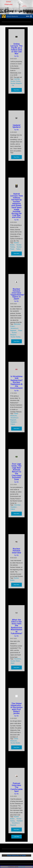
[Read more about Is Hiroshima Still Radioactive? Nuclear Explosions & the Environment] (16, 369)
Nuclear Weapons (16, 83)
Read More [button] (16, 90)
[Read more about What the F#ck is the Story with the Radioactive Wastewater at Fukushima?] (16, 613)
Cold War (17, 79)
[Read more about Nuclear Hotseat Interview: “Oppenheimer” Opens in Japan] (16, 282)
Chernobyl (17, 505)
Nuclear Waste (15, 661)
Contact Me (22, 867)
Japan (13, 663)
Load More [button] (16, 837)
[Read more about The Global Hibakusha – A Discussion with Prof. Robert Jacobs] (16, 696)
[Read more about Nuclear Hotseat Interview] (16, 542)
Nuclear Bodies (15, 743)
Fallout (18, 249)
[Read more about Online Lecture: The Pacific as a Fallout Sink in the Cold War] (16, 37)
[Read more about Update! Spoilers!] (16, 118)
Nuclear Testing (16, 81)
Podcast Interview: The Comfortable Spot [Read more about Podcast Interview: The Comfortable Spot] (17, 787)
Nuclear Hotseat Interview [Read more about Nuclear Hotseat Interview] (16, 551)
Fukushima (18, 659)
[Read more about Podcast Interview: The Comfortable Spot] (16, 776)
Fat (13, 85)
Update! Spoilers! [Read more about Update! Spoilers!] (17, 126)
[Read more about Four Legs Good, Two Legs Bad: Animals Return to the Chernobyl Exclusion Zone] (16, 457)
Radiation (14, 422)
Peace (20, 330)
